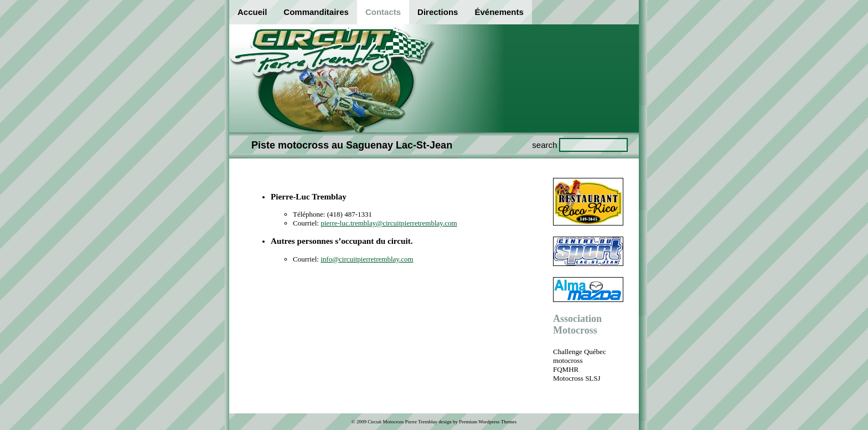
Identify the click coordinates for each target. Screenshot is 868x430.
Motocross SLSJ (577, 378)
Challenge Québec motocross (580, 356)
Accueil (252, 12)
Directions (438, 12)
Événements (499, 12)
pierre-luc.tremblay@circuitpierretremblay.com (389, 223)
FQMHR (566, 369)
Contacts (383, 12)
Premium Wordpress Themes (488, 422)
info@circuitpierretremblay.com (367, 259)
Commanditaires (316, 12)
